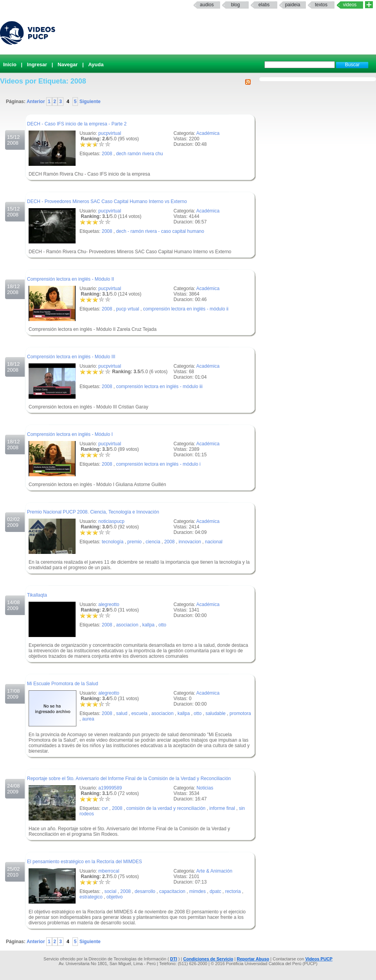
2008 (107, 154)
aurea (88, 719)
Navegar (68, 64)
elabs (264, 5)
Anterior (36, 102)
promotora (240, 713)
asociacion (127, 625)
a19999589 (110, 788)
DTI (174, 959)
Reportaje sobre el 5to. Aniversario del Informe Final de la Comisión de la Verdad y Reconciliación (129, 779)
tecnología (113, 542)
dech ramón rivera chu (139, 154)
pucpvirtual (110, 133)
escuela (139, 713)
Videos (350, 5)
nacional (214, 542)
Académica (208, 133)
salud (122, 713)
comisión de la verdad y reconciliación (166, 808)
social (110, 891)
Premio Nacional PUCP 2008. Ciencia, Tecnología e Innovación (93, 512)
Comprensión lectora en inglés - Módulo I (70, 434)
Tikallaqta (37, 595)
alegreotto (109, 604)
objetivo (115, 897)
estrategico (91, 897)
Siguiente (89, 102)
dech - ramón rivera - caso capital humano (160, 231)
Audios (207, 5)
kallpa (148, 625)
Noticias (205, 788)
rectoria (233, 891)
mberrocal (109, 871)
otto (163, 625)
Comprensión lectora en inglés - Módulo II (70, 279)
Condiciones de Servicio (208, 959)
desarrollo (145, 891)
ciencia (153, 542)
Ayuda (96, 64)
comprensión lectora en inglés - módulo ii (186, 309)
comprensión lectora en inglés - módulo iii (159, 387)
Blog (236, 5)
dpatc (215, 891)
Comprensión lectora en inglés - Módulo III (71, 357)
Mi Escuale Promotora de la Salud (62, 684)
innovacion (190, 542)
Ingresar (37, 64)
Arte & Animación (214, 871)
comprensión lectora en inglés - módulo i (158, 464)
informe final (222, 808)
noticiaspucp (111, 521)
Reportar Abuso (253, 959)
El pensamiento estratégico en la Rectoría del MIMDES (84, 862)
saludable (216, 713)
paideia (293, 5)
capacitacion (173, 891)
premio (135, 542)
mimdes (197, 891)
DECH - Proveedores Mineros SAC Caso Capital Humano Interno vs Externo (107, 201)
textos (321, 5)
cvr (105, 808)
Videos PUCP (319, 959)
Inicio (10, 64)
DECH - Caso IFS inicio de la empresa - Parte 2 (77, 124)
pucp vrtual (127, 309)
